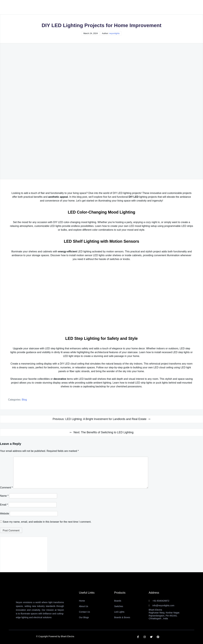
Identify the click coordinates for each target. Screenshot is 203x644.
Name (4, 496)
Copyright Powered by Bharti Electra (56, 636)
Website (5, 514)
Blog (24, 400)
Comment (6, 488)
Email (4, 505)
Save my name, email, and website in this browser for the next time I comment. (47, 522)
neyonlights (114, 33)
